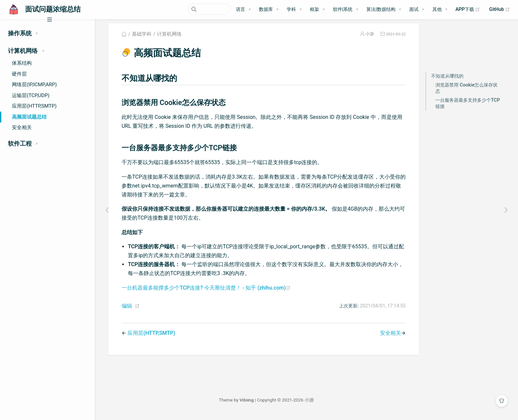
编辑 (130, 310)
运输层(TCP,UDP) (31, 95)
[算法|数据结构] (384, 10)
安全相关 (22, 127)
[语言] (243, 10)
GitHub (500, 10)
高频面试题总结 (29, 117)
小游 (374, 37)
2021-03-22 (400, 37)
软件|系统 (343, 9)
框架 (314, 9)
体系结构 (22, 63)
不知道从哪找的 (451, 79)
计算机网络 (173, 38)
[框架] (317, 10)
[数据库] (269, 10)
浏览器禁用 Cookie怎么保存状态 (470, 91)
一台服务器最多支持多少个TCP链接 (471, 107)
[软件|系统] (346, 10)
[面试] (417, 10)
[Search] (197, 9)
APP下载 (468, 10)
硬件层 (19, 74)
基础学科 (145, 38)
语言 (240, 9)
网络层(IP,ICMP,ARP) (34, 85)
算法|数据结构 (381, 9)
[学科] (294, 10)
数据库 (266, 9)
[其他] (440, 10)
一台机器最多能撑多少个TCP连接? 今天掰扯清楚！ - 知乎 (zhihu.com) (210, 291)
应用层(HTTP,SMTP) (34, 106)
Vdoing (253, 403)
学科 (291, 9)
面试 (414, 9)
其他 (437, 9)
